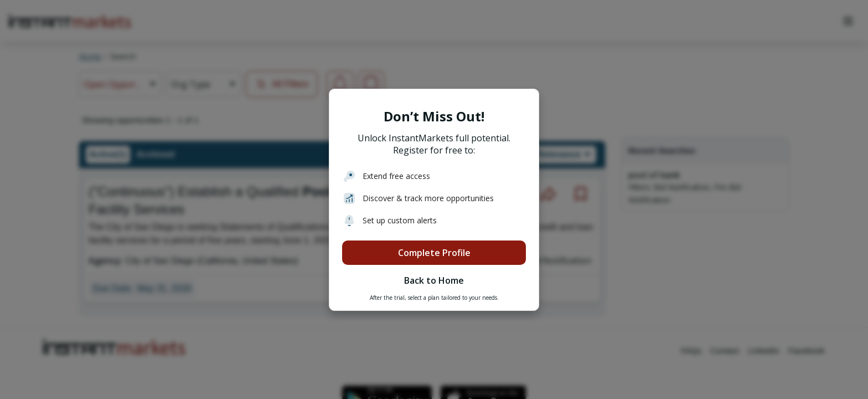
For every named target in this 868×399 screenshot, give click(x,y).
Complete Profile (434, 253)
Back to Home (434, 280)
